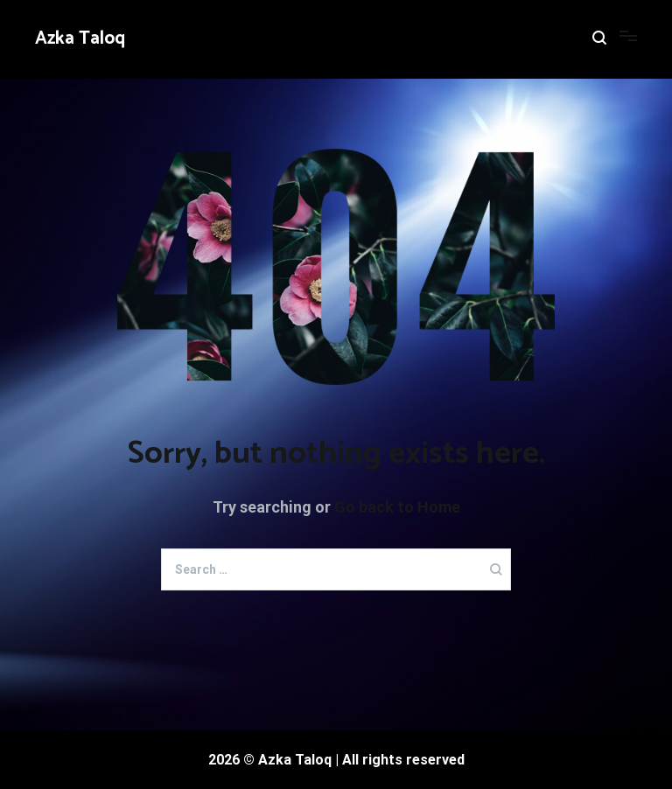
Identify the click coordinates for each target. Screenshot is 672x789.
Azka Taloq (80, 38)
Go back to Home (397, 507)
